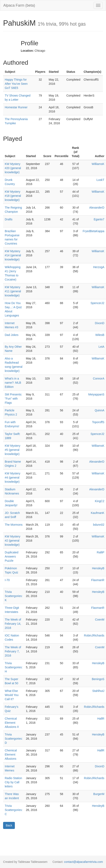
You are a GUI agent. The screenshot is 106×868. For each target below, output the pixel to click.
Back (9, 825)
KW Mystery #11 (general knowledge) (13, 291)
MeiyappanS (96, 394)
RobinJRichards (94, 635)
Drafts (9, 219)
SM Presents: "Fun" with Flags (13, 399)
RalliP (101, 552)
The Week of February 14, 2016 (13, 624)
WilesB (100, 335)
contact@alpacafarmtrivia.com (83, 862)
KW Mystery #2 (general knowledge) (12, 541)
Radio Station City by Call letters (13, 782)
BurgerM (99, 794)
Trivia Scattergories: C (14, 810)
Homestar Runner (16, 107)
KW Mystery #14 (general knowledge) (13, 255)
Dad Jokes (12, 335)
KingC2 (100, 501)
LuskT (100, 180)
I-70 (7, 580)
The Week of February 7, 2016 (13, 651)
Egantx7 (99, 219)
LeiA (101, 347)
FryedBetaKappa (94, 231)
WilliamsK (98, 164)
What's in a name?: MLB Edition (13, 383)
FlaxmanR (98, 580)
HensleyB (98, 568)
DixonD (100, 323)
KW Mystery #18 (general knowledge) (13, 196)
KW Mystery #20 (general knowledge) (13, 168)
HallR (101, 719)
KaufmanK (98, 513)
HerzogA (99, 267)
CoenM (100, 620)
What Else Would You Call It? (12, 695)
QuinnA (100, 410)
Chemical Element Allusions (11, 755)
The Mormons (14, 525)
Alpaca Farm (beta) (19, 5)
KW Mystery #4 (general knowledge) (12, 478)
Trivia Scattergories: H (14, 667)
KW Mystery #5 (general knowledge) (12, 450)
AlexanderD (97, 208)
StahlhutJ (98, 691)
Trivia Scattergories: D (14, 739)
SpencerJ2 (97, 303)
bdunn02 (99, 525)
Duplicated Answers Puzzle (12, 556)
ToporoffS (98, 422)
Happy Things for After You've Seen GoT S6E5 (16, 84)
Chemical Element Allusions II (12, 723)
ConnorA (99, 378)
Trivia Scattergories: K (14, 596)
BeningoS (98, 679)
